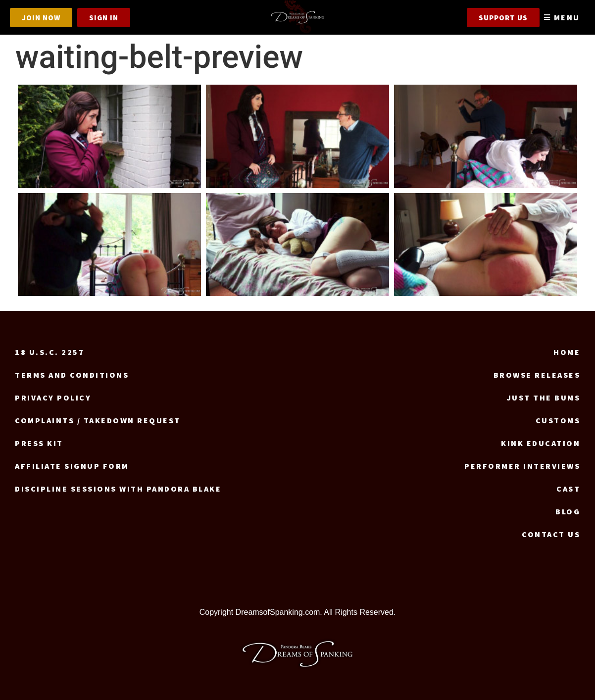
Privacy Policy (53, 398)
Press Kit (39, 443)
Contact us (551, 534)
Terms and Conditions (72, 375)
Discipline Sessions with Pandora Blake (118, 489)
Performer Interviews (522, 466)
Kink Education (541, 443)
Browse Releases (537, 375)
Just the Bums (544, 398)
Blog (568, 511)
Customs (558, 420)
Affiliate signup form (72, 466)
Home (567, 352)
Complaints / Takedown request (98, 420)
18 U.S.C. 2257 (50, 352)
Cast (568, 489)
